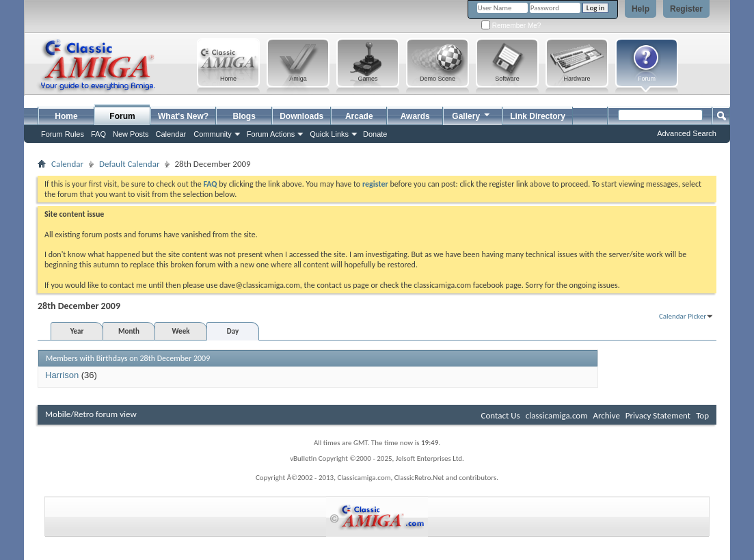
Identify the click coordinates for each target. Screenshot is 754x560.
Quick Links (329, 134)
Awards (415, 116)
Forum (122, 116)
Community (213, 134)
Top (702, 415)
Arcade (359, 116)
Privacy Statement (658, 415)
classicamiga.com (557, 415)
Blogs (244, 116)
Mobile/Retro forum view (91, 414)
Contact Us (501, 415)
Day (233, 331)
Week (181, 331)
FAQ (98, 134)
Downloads (301, 116)
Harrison (62, 375)
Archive (606, 415)
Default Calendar (129, 164)
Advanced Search (687, 133)
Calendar (171, 134)
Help (641, 9)
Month (129, 331)
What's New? (183, 116)
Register (686, 9)
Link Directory (538, 116)
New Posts (131, 134)
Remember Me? (511, 26)
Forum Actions (271, 134)
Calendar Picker (683, 316)
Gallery (472, 115)
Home (66, 116)
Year (77, 331)
